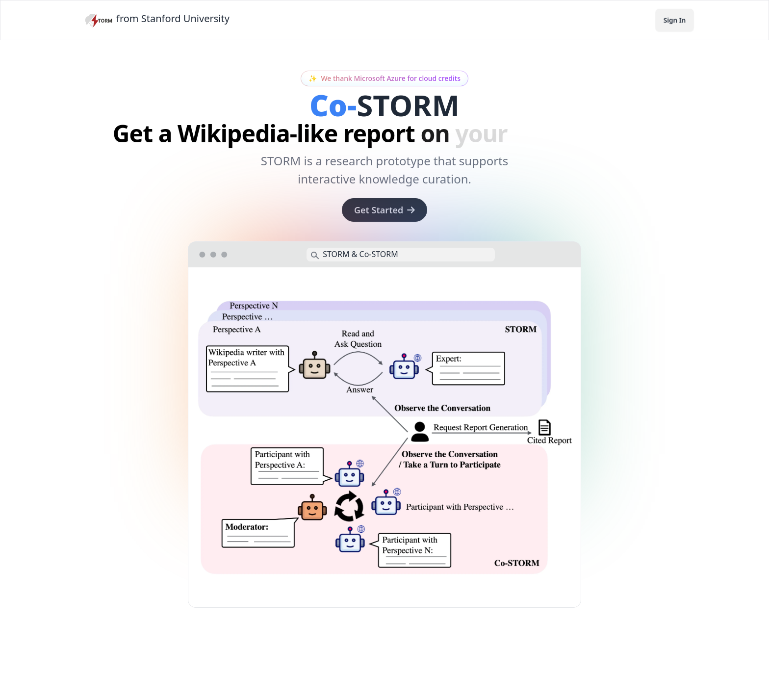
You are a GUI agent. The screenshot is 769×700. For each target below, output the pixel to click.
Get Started (384, 210)
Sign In (675, 20)
